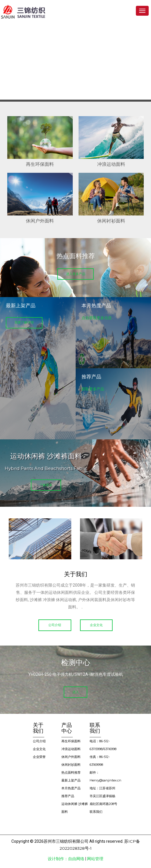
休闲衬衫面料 (71, 765)
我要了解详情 (25, 323)
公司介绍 (54, 625)
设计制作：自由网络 (66, 859)
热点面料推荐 (71, 773)
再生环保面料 (71, 742)
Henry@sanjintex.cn (105, 781)
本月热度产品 (71, 789)
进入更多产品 (76, 274)
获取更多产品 (93, 389)
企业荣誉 (39, 757)
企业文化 (97, 625)
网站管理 (95, 859)
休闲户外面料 (71, 757)
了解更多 (46, 485)
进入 (76, 692)
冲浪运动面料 (71, 750)
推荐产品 (68, 797)
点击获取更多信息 (97, 318)
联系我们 (96, 812)
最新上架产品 (71, 781)
